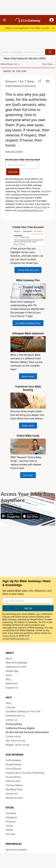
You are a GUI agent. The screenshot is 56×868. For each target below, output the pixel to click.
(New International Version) (21, 84)
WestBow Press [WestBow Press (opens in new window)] (14, 789)
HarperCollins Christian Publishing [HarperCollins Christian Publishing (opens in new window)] (25, 773)
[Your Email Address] (22, 165)
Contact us (12, 720)
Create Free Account (28, 270)
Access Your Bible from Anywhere (28, 497)
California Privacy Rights (20, 728)
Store (9, 675)
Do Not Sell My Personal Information (27, 732)
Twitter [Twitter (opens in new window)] (10, 830)
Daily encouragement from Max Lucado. (28, 28)
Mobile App (12, 671)
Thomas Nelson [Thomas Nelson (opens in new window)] (14, 785)
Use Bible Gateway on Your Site (23, 711)
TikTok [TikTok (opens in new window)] (9, 826)
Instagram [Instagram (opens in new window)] (11, 817)
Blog (8, 679)
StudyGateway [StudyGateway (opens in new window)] (14, 764)
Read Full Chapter (14, 151)
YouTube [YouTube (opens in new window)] (11, 834)
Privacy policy (14, 724)
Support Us (12, 688)
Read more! (28, 376)
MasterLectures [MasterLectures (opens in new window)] (14, 798)
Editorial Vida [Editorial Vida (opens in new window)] (13, 781)
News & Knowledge (17, 663)
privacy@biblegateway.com (30, 210)
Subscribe (13, 172)
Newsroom (12, 683)
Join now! (28, 475)
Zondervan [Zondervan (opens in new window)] (12, 794)
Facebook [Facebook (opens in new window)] (11, 813)
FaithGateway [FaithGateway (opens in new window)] (13, 760)
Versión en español (16, 850)
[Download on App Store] (31, 518)
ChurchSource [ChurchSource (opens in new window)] (14, 769)
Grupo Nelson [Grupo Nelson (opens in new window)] (13, 777)
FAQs (9, 703)
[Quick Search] (23, 52)
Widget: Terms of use (17, 745)
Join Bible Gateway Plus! (28, 323)
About (9, 659)
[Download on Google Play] (11, 518)
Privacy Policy (40, 207)
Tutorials (11, 707)
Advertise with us (15, 716)
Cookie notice (13, 736)
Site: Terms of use (16, 741)
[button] (52, 20)
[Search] (50, 52)
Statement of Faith (16, 667)
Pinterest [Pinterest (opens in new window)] (11, 822)
